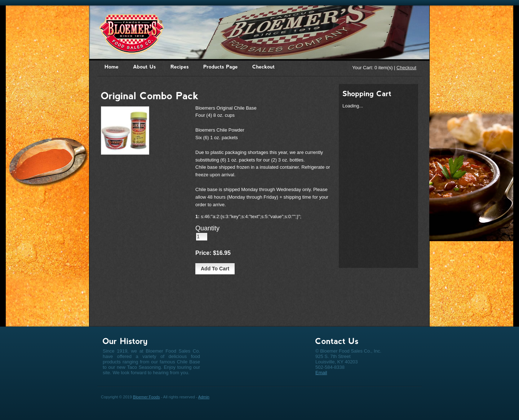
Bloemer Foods (147, 397)
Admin (204, 397)
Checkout (406, 68)
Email (321, 373)
